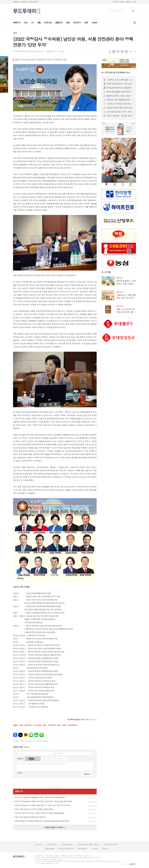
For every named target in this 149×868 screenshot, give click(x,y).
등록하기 (87, 774)
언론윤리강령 (49, 849)
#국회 (21, 725)
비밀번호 (60, 754)
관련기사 (19, 791)
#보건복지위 (73, 725)
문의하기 (105, 849)
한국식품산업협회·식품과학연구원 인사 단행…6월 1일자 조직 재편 (120, 92)
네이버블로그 (31, 735)
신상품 (107, 272)
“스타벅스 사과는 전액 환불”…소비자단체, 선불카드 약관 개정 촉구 (120, 80)
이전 (51, 787)
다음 (58, 787)
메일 (118, 52)
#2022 (15, 725)
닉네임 (20, 754)
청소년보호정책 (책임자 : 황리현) (88, 844)
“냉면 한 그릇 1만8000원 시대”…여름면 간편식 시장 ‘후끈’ (120, 100)
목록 (114, 52)
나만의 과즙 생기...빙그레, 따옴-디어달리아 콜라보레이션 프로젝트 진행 (120, 116)
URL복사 (110, 52)
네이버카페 (36, 735)
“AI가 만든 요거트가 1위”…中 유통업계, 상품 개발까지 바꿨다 (120, 112)
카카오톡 (26, 735)
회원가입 (128, 2)
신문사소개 (39, 844)
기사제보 (115, 2)
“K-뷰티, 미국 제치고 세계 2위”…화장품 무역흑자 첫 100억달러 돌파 (120, 104)
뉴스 (15, 33)
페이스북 (15, 735)
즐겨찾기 (25, 2)
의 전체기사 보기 (81, 720)
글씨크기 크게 (131, 52)
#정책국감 (52, 725)
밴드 (42, 735)
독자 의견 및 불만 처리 (66, 849)
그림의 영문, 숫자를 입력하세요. (54, 759)
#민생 (59, 725)
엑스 (20, 735)
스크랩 (126, 52)
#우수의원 (37, 725)
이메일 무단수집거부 (111, 844)
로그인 (134, 2)
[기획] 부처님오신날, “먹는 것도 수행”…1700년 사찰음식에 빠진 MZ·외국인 (120, 84)
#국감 (65, 725)
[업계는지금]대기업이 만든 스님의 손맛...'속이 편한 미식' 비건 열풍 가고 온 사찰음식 (120, 108)
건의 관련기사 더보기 (55, 827)
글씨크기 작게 (135, 52)
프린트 (122, 52)
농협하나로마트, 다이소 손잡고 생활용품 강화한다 (120, 96)
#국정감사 (28, 725)
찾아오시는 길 (52, 844)
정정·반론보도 (83, 849)
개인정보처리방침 (67, 844)
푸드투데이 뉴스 (117, 73)
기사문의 (122, 2)
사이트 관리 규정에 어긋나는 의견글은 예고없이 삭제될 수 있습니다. (43, 764)
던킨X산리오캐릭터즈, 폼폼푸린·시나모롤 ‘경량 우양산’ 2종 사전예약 (120, 88)
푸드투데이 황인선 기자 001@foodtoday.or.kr (28, 51)
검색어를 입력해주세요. (117, 11)
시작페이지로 (17, 2)
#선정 (45, 725)
